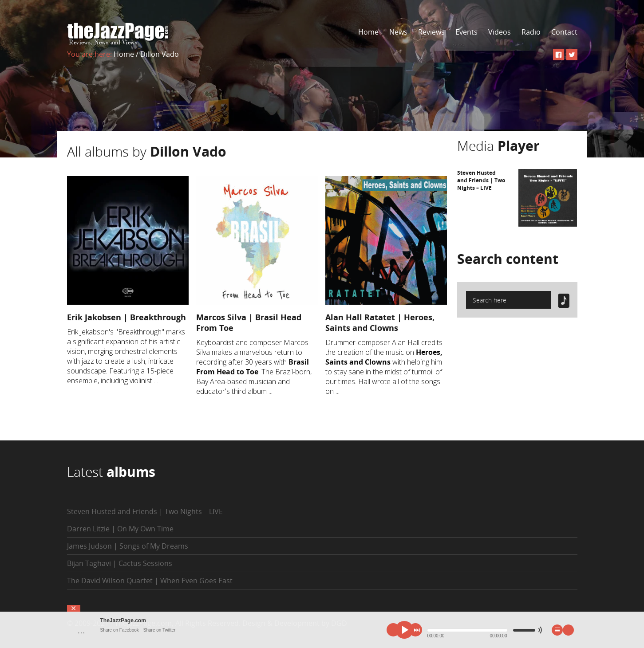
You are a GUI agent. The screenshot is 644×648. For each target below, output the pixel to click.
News (398, 32)
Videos (500, 32)
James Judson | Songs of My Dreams (128, 546)
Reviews (431, 32)
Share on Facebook (120, 630)
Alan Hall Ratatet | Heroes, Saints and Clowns (380, 322)
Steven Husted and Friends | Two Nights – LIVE (481, 180)
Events (466, 32)
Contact (564, 32)
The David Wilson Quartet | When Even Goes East (150, 581)
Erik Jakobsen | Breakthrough (126, 317)
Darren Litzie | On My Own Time (120, 529)
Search (508, 259)
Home (368, 32)
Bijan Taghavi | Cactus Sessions (120, 563)
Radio (531, 32)
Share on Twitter (160, 630)
